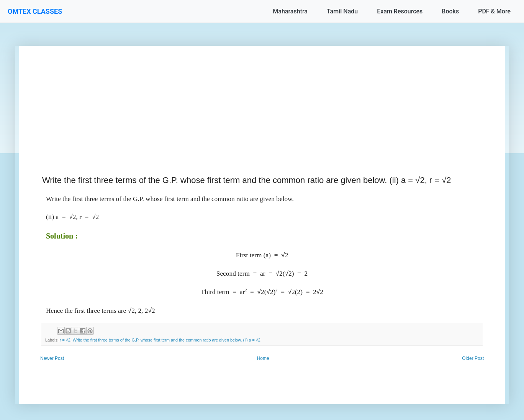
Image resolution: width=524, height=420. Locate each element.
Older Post (473, 358)
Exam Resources (400, 11)
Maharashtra (290, 11)
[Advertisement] (262, 104)
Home (263, 358)
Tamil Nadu (342, 11)
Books (450, 11)
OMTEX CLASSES (35, 11)
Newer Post (52, 358)
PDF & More (494, 11)
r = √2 (65, 340)
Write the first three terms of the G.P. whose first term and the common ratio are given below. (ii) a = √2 (167, 340)
